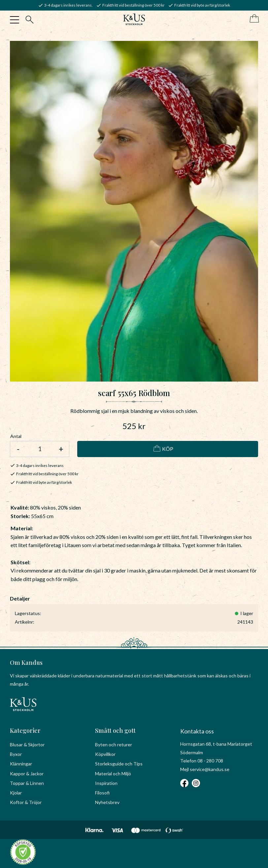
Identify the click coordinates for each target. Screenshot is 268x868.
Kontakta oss (197, 731)
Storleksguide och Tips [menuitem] (119, 764)
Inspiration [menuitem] (106, 783)
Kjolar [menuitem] (16, 793)
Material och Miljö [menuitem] (113, 774)
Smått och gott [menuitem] (115, 730)
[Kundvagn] (253, 19)
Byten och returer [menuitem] (114, 744)
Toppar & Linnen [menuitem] (27, 783)
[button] (15, 20)
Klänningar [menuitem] (21, 764)
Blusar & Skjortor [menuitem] (27, 744)
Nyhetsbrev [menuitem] (107, 802)
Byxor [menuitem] (16, 754)
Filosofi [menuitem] (102, 793)
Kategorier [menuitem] (25, 730)
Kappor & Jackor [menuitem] (27, 774)
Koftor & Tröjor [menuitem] (26, 802)
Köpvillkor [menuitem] (105, 754)
